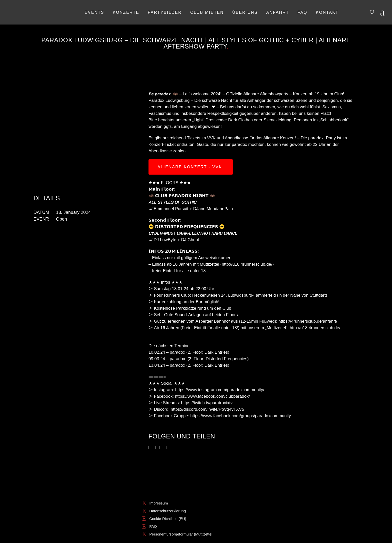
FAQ (153, 526)
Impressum (158, 503)
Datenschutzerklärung (167, 511)
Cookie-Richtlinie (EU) (168, 519)
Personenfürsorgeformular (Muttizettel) (181, 534)
